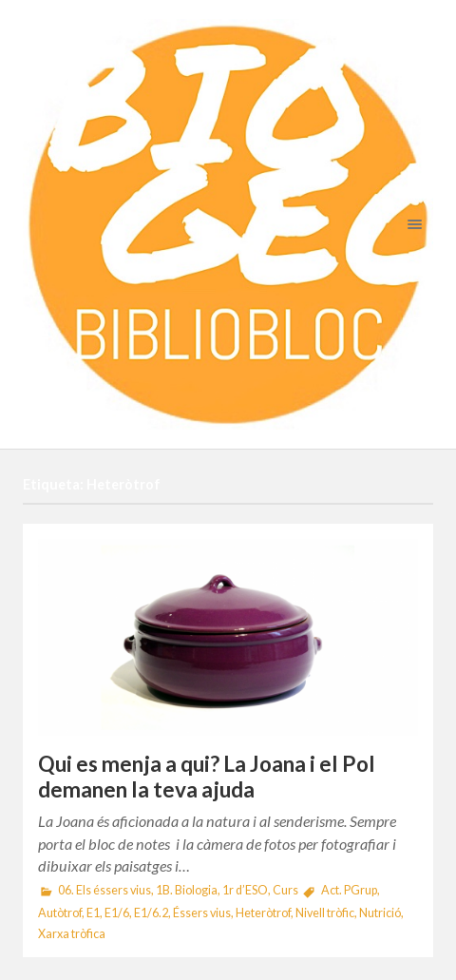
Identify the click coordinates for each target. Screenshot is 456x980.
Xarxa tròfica (72, 934)
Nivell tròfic (325, 913)
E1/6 (117, 913)
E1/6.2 (151, 913)
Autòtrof (60, 913)
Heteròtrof (263, 913)
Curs (285, 890)
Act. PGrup (349, 890)
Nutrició (380, 913)
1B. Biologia (187, 890)
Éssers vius (202, 913)
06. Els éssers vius (104, 890)
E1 (93, 913)
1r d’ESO (245, 890)
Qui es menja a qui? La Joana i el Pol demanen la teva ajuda (207, 777)
